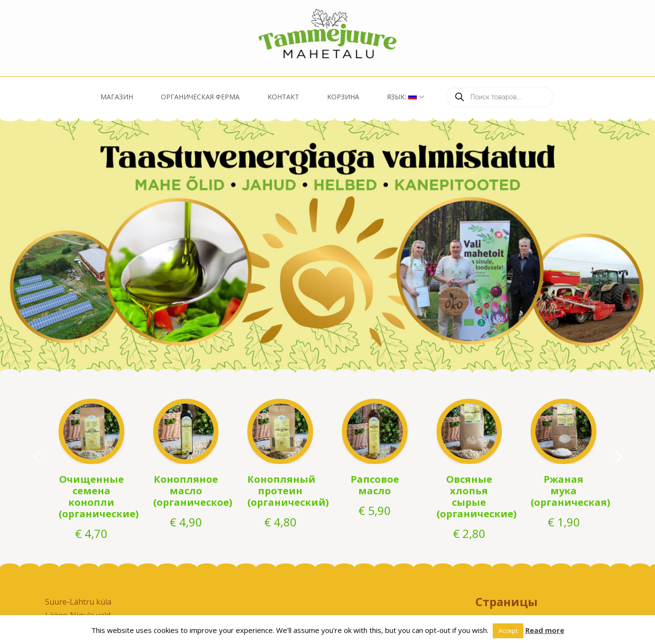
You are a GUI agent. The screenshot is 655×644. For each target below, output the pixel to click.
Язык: (402, 97)
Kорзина (343, 97)
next (620, 455)
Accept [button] (508, 631)
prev (35, 455)
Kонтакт (283, 97)
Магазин (117, 97)
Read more (545, 630)
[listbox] (327, 245)
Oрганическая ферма (200, 97)
